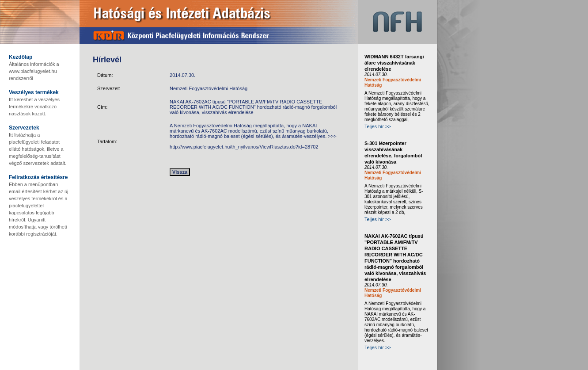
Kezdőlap (21, 57)
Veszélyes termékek (34, 92)
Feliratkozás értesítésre (38, 177)
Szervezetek (24, 128)
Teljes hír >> (378, 126)
